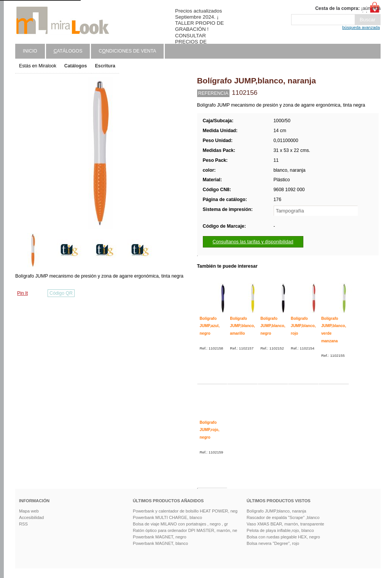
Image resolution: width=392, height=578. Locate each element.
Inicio (30, 51)
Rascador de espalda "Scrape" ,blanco (283, 517)
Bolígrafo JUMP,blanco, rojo (303, 326)
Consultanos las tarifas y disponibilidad (253, 242)
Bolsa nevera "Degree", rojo (273, 543)
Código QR (61, 293)
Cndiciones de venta (127, 51)
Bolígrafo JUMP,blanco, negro (273, 326)
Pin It (22, 293)
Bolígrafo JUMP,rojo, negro (210, 430)
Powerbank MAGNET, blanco (160, 543)
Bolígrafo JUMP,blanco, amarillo (242, 326)
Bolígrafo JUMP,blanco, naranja (276, 511)
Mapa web (29, 511)
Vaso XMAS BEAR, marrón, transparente (285, 524)
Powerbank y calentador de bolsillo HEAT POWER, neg (185, 511)
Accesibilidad (31, 517)
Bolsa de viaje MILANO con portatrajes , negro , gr (180, 524)
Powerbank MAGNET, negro (160, 537)
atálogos (68, 51)
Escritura (105, 66)
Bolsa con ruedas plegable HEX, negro (283, 537)
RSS (23, 524)
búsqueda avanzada (361, 27)
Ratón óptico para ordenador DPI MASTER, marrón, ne (185, 530)
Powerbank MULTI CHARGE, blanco (167, 517)
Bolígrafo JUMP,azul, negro (210, 326)
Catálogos (76, 66)
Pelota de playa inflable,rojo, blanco (280, 530)
